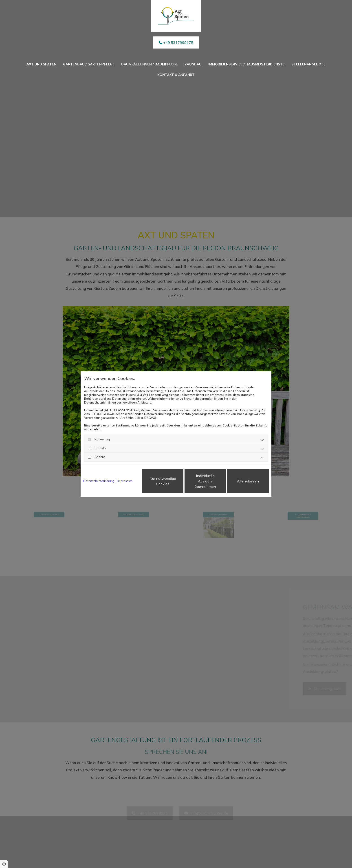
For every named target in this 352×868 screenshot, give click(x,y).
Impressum (125, 481)
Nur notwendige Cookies (163, 481)
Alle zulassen (248, 481)
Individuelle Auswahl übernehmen (205, 481)
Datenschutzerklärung (99, 481)
